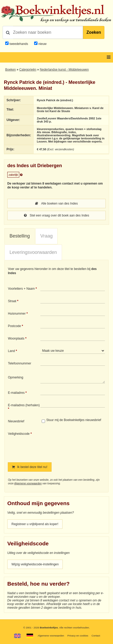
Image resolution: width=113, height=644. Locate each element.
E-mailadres (16, 393)
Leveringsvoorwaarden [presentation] (33, 252)
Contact (96, 636)
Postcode (14, 326)
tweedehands (19, 44)
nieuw (42, 44)
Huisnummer (17, 314)
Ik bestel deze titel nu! (30, 467)
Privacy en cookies (78, 636)
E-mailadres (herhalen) (24, 405)
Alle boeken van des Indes (56, 204)
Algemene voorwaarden (28, 483)
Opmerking (15, 377)
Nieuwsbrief (16, 421)
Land (11, 351)
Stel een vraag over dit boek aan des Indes (57, 215)
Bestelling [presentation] (20, 236)
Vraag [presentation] (46, 236)
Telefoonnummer (19, 363)
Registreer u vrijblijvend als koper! (35, 524)
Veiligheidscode (19, 434)
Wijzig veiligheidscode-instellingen (35, 564)
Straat (12, 301)
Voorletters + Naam (21, 289)
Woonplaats (16, 338)
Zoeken (94, 32)
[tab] (20, 236)
